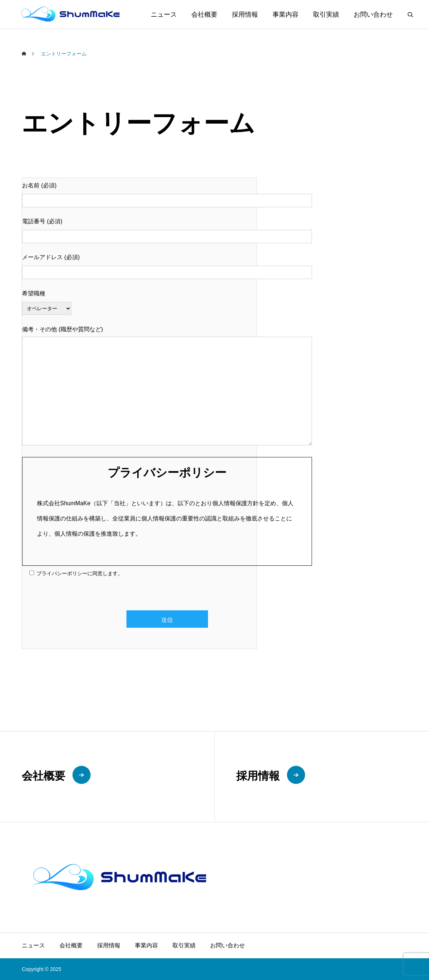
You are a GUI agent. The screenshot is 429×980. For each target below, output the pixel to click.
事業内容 (286, 14)
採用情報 (245, 14)
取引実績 (326, 14)
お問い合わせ (373, 14)
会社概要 (204, 14)
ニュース (164, 14)
